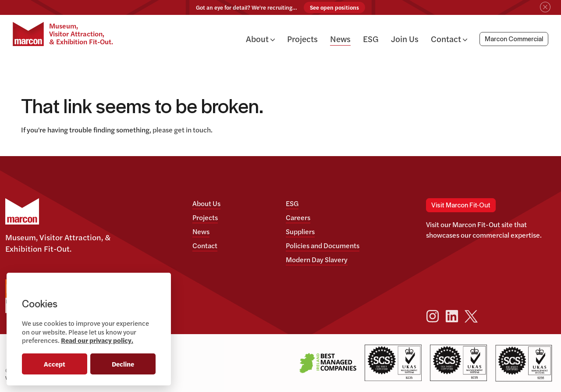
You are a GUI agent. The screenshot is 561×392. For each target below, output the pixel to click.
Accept (55, 364)
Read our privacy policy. (97, 340)
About (260, 39)
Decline (123, 364)
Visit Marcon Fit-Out (461, 205)
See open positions (334, 7)
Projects (302, 39)
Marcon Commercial (514, 39)
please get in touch (182, 130)
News (340, 39)
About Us (206, 203)
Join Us (405, 39)
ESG (371, 39)
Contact (449, 39)
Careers (298, 217)
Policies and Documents (323, 245)
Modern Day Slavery (317, 259)
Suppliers (300, 231)
